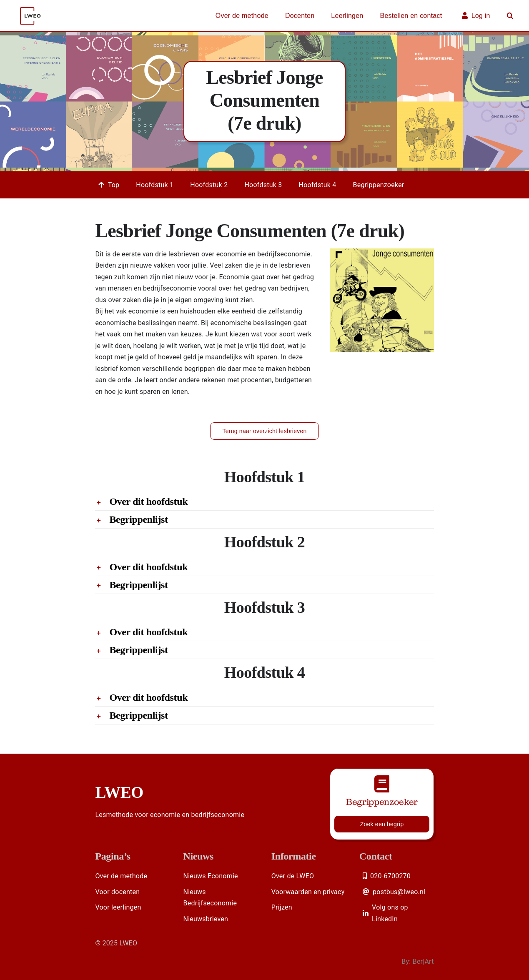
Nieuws (199, 856)
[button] (510, 16)
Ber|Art (423, 961)
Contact (376, 856)
